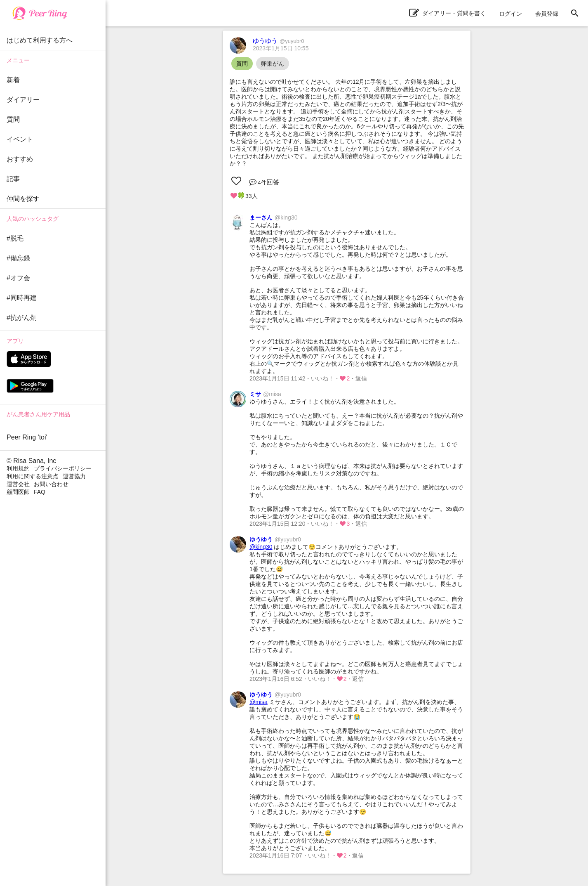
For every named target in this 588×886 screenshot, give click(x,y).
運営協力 (74, 476)
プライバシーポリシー (63, 468)
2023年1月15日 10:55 (281, 48)
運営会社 (18, 484)
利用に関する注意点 (33, 476)
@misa (259, 702)
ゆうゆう (278, 41)
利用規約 (18, 468)
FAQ (40, 492)
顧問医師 (18, 492)
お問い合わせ (51, 484)
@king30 (261, 547)
